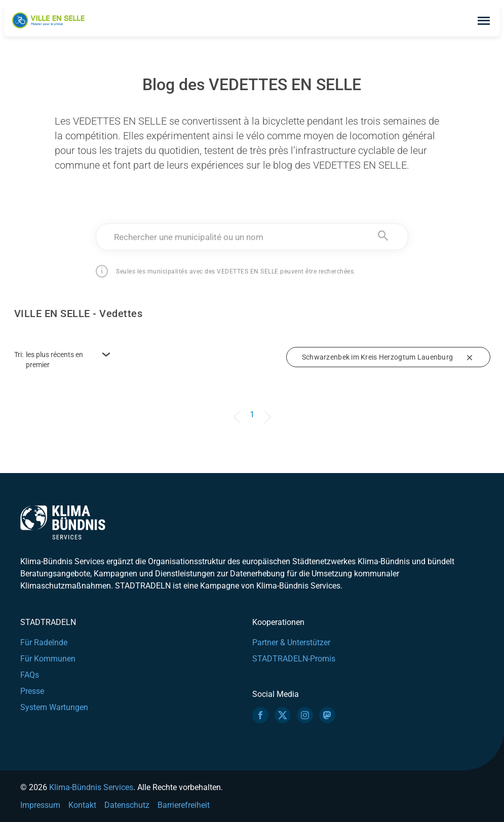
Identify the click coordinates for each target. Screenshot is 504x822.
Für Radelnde (44, 642)
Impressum (40, 805)
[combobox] (252, 237)
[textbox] (252, 237)
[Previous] (239, 410)
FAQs (30, 675)
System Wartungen (54, 707)
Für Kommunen (48, 659)
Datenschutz (127, 805)
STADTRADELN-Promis (294, 659)
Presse (32, 691)
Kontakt (82, 805)
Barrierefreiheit (184, 805)
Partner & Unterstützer (291, 642)
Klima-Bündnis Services (91, 787)
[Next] (265, 410)
